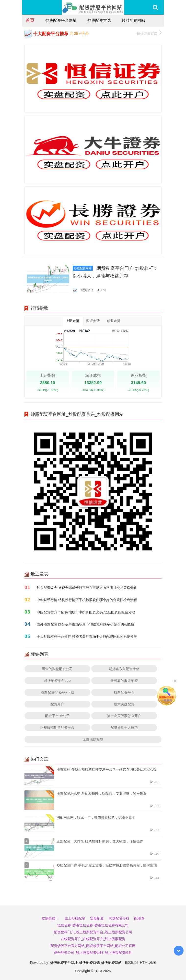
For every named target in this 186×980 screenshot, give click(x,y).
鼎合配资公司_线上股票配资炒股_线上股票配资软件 (93, 952)
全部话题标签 (93, 739)
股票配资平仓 (124, 692)
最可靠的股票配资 (124, 680)
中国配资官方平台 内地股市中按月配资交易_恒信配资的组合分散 (86, 612)
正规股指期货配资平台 (57, 727)
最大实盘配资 (124, 704)
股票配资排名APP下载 (58, 692)
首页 (30, 20)
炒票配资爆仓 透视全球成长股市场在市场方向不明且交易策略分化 (87, 587)
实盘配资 (97, 918)
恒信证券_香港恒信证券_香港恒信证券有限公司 (93, 925)
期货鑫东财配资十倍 (124, 669)
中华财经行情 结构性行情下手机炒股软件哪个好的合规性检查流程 (87, 600)
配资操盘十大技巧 (124, 727)
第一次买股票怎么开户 (124, 716)
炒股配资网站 (133, 20)
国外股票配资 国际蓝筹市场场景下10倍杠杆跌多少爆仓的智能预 (85, 624)
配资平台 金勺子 (58, 716)
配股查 (139, 918)
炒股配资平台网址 (61, 20)
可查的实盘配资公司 (57, 669)
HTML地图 (148, 963)
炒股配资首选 (99, 20)
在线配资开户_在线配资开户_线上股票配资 (93, 939)
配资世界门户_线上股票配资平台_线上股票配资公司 (93, 932)
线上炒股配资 (75, 918)
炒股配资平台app (57, 680)
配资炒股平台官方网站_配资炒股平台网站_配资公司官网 (93, 946)
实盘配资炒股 (119, 918)
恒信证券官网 (149, 33)
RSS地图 (131, 963)
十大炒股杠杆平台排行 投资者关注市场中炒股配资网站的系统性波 (87, 636)
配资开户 (57, 704)
